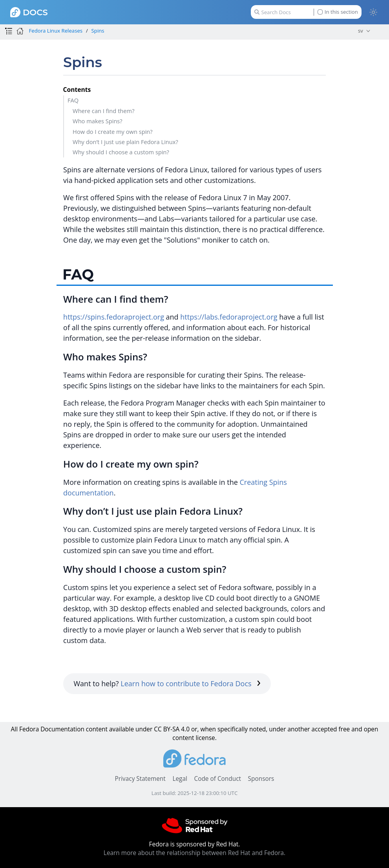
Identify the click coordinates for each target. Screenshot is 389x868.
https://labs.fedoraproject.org (229, 317)
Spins (98, 31)
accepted (324, 729)
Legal (180, 779)
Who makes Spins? (98, 121)
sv (361, 31)
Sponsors (261, 779)
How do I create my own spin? (113, 132)
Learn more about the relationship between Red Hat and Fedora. (194, 853)
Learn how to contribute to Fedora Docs (191, 683)
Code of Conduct (217, 779)
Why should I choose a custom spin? (121, 152)
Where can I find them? (103, 111)
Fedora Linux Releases (56, 31)
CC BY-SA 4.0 (172, 729)
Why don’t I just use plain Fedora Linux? (125, 142)
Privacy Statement (140, 779)
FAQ (73, 100)
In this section (338, 12)
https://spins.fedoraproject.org (114, 317)
